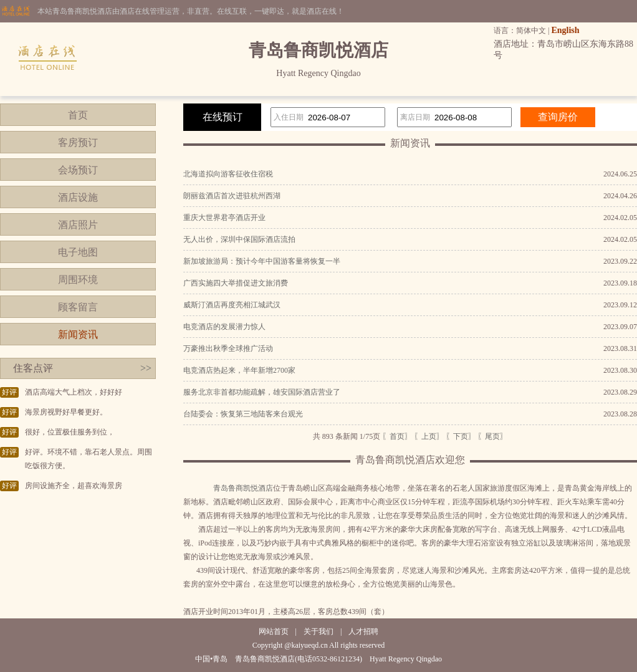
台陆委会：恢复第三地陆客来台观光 (243, 414)
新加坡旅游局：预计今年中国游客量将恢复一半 (262, 261)
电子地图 (78, 252)
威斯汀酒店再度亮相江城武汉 (232, 305)
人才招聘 (363, 631)
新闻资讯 (78, 334)
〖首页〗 (397, 436)
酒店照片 (78, 225)
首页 (78, 115)
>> (146, 368)
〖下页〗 (461, 436)
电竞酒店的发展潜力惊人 (224, 327)
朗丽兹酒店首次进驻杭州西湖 (232, 196)
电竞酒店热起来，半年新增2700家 (239, 370)
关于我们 (318, 631)
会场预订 (78, 170)
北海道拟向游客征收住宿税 (228, 174)
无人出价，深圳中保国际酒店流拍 (239, 239)
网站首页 (274, 631)
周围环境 (78, 280)
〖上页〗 (429, 436)
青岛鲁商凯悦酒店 (243, 488)
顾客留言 (78, 307)
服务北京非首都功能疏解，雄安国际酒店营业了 (262, 392)
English (565, 30)
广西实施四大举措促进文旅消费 (236, 283)
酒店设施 (78, 197)
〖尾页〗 (492, 436)
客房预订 (78, 142)
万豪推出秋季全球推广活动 (228, 348)
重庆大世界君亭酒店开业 (224, 218)
